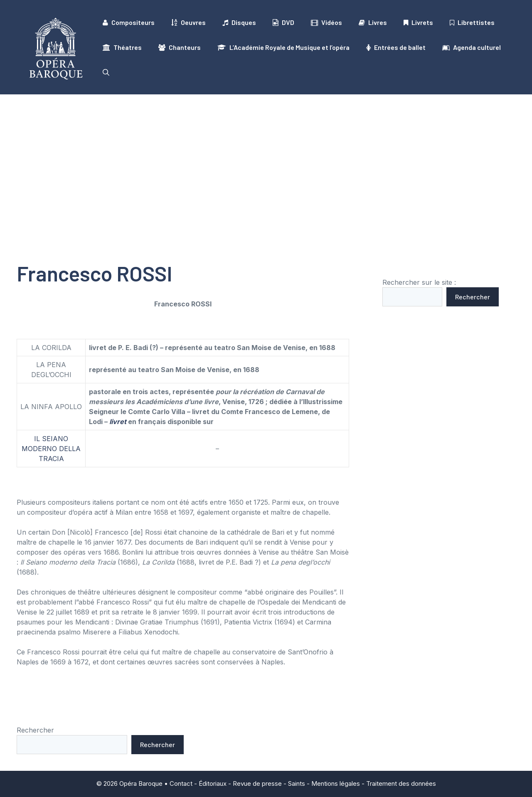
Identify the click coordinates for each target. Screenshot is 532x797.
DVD (283, 22)
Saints (297, 783)
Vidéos (326, 22)
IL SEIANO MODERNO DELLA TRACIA (51, 449)
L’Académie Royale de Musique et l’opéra (283, 47)
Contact (181, 783)
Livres (373, 22)
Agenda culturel (472, 47)
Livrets (418, 22)
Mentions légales (336, 783)
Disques (239, 22)
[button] (106, 72)
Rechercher (473, 297)
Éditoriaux (213, 783)
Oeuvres (188, 22)
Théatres (122, 47)
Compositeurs (129, 22)
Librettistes (472, 22)
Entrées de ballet (396, 47)
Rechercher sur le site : (419, 282)
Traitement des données (401, 783)
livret (118, 422)
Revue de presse (257, 783)
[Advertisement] (266, 157)
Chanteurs (180, 47)
